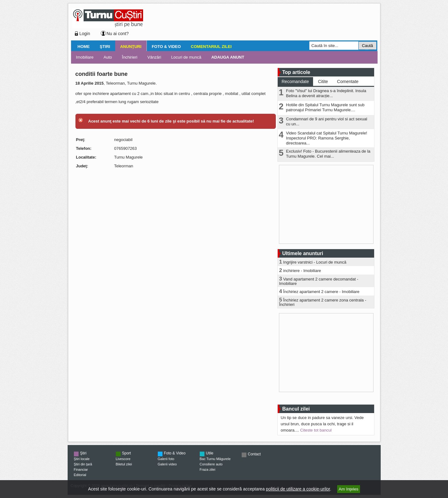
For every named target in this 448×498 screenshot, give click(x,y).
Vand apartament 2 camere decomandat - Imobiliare (319, 281)
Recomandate (295, 81)
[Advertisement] (259, 23)
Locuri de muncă (186, 57)
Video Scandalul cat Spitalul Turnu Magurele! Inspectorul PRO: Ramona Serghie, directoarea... (327, 138)
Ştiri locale (82, 459)
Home (84, 47)
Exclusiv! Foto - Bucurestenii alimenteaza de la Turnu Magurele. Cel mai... (328, 154)
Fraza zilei (208, 469)
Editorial (80, 475)
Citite (323, 81)
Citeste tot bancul (316, 430)
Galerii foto (166, 459)
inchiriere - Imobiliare (302, 271)
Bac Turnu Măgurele (215, 459)
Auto (108, 57)
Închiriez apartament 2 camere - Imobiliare (322, 292)
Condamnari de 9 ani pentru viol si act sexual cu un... (327, 121)
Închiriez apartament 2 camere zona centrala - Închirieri (323, 302)
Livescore (123, 459)
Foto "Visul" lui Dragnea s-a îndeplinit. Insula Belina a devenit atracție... (326, 93)
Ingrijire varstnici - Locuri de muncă (315, 262)
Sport (127, 453)
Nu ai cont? (118, 34)
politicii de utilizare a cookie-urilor (298, 489)
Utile (210, 453)
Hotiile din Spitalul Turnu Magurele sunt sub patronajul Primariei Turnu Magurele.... (325, 107)
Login (85, 34)
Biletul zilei (124, 464)
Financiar (81, 469)
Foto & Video (166, 47)
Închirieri (130, 57)
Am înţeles (349, 489)
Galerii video (167, 464)
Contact (254, 454)
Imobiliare (85, 57)
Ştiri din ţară (83, 464)
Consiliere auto (211, 464)
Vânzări (154, 57)
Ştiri (105, 47)
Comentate (348, 81)
